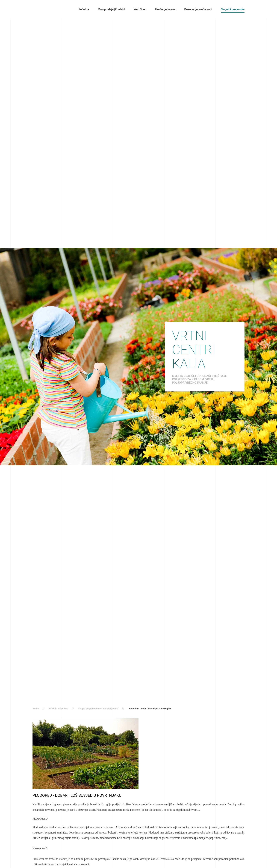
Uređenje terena (165, 9)
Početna (84, 9)
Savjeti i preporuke (233, 9)
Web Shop (140, 9)
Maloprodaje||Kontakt (111, 9)
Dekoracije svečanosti (198, 9)
